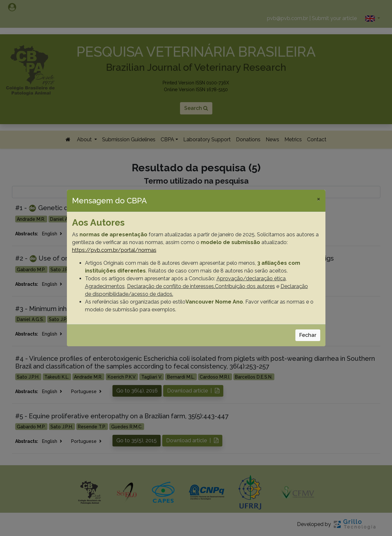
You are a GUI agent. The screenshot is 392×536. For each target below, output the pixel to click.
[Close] (318, 199)
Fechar (308, 335)
